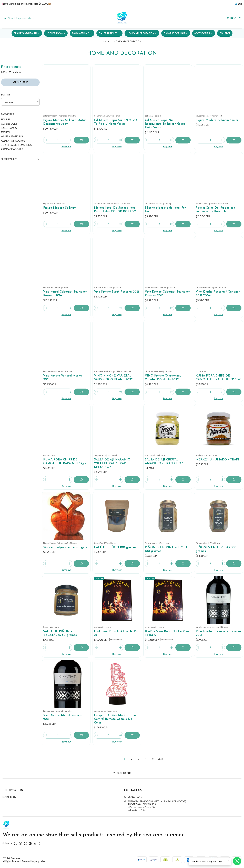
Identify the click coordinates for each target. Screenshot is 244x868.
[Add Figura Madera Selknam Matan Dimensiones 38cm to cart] (81, 140)
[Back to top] (122, 773)
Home (106, 42)
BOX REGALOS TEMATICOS (16, 145)
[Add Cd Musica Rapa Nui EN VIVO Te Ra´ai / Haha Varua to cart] (132, 140)
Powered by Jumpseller (33, 861)
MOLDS (5, 132)
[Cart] (240, 18)
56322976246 (133, 797)
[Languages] (231, 18)
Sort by (6, 95)
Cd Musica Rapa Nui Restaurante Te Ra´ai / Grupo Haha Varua (165, 124)
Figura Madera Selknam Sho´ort (218, 120)
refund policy (9, 797)
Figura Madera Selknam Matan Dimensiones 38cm (65, 122)
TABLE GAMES (9, 128)
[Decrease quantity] (46, 140)
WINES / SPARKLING (12, 136)
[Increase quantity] (70, 140)
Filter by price (20, 159)
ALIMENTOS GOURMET (14, 141)
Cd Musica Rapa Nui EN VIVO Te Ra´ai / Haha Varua (115, 122)
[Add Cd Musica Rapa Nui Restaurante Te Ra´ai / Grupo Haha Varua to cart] (183, 140)
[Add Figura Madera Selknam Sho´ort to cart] (234, 140)
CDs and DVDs (9, 124)
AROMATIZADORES (12, 149)
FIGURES (6, 119)
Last (160, 759)
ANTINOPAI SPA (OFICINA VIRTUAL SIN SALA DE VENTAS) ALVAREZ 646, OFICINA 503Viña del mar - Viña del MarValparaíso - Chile (155, 806)
